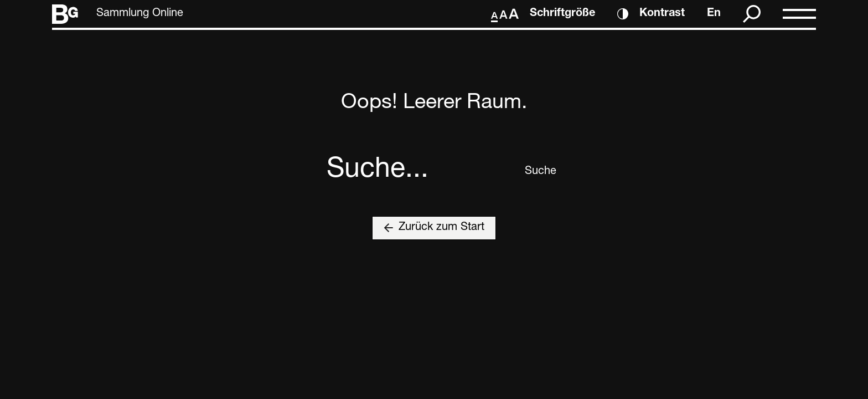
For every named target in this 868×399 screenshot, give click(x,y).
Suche (533, 172)
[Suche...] (422, 172)
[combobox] (422, 172)
